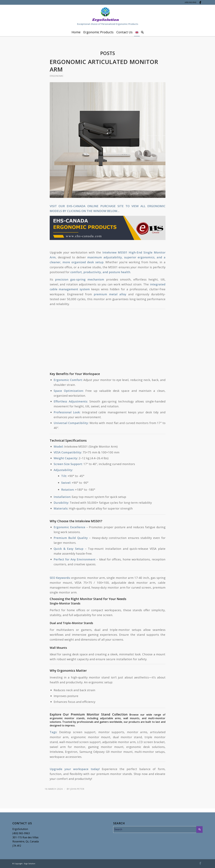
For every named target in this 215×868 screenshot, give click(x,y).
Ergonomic (57, 76)
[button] (108, 228)
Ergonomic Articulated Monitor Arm (104, 66)
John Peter (77, 789)
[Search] (142, 32)
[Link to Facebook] (200, 2)
